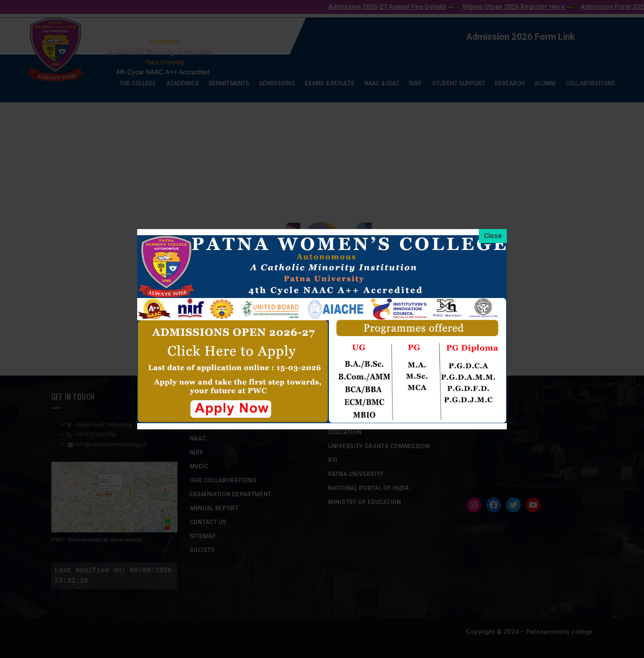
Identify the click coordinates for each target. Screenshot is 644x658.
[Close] (493, 236)
